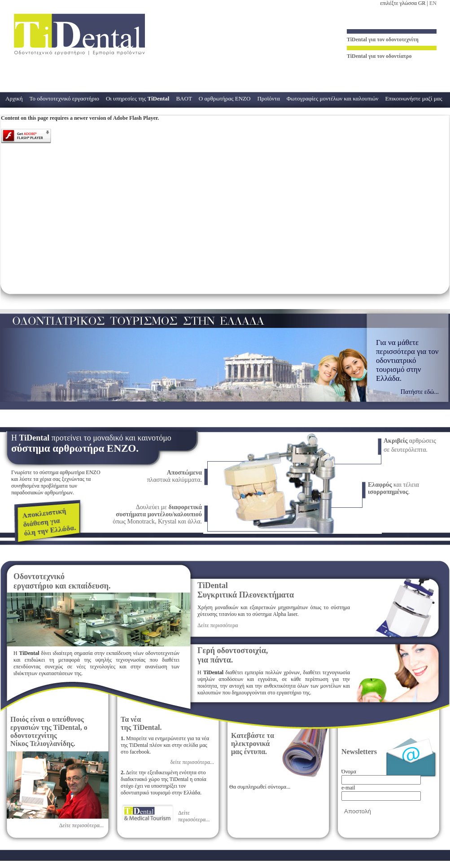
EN (433, 3)
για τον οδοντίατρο (379, 56)
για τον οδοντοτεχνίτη (383, 39)
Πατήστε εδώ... (420, 392)
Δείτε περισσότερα (218, 625)
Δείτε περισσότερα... (81, 825)
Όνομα (349, 772)
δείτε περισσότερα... (192, 762)
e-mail (348, 788)
